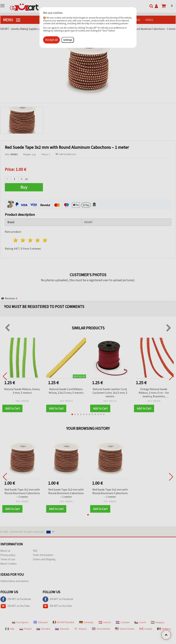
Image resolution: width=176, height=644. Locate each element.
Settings (68, 40)
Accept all (51, 40)
